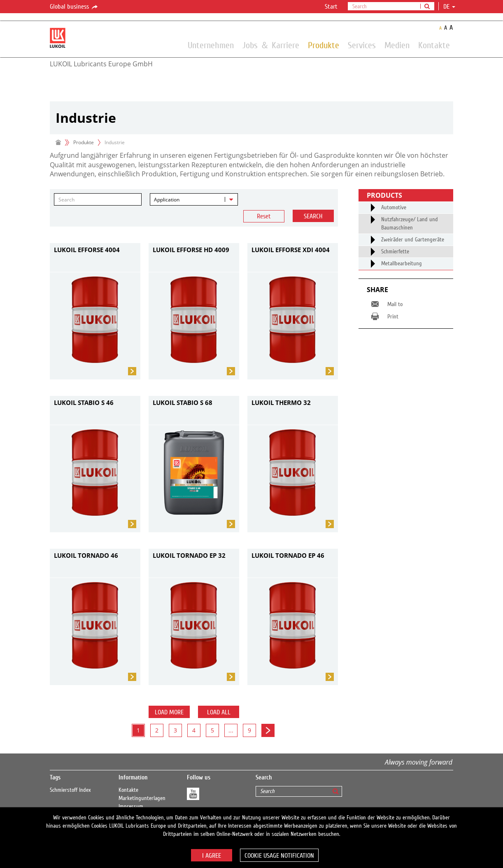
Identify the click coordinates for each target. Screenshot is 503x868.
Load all (219, 712)
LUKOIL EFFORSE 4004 (87, 250)
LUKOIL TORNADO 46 (86, 555)
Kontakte (434, 45)
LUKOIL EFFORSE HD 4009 (191, 250)
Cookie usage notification (279, 856)
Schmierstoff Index (70, 790)
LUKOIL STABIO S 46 (84, 402)
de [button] (449, 7)
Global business (74, 7)
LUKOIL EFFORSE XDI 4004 (291, 250)
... (231, 730)
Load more (169, 712)
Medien (397, 45)
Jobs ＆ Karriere (271, 45)
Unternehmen (211, 45)
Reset (264, 216)
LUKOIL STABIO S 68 (183, 402)
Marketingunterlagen (142, 798)
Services (362, 45)
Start (331, 7)
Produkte (324, 45)
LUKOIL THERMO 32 (281, 402)
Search (313, 216)
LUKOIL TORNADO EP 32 (189, 555)
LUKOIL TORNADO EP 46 (288, 555)
